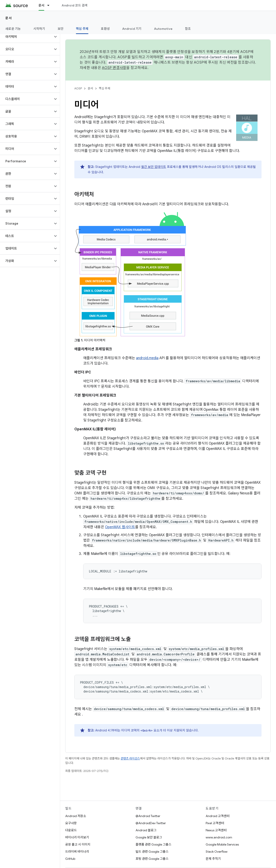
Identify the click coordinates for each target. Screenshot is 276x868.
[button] (26, 37)
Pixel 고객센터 (215, 823)
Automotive (163, 29)
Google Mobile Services (222, 844)
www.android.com (219, 837)
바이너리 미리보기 (77, 837)
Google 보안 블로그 (149, 837)
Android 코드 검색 (75, 5)
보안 (61, 29)
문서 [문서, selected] (42, 5)
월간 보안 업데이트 (154, 167)
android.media (147, 358)
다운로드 (71, 830)
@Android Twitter (148, 816)
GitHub (70, 859)
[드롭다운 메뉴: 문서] (50, 5)
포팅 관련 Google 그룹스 (152, 859)
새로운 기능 (13, 29)
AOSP (78, 88)
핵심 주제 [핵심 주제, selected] (82, 29)
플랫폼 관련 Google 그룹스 (153, 844)
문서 (9, 18)
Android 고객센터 (218, 816)
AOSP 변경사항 (114, 68)
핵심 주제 (105, 88)
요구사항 (71, 823)
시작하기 (39, 29)
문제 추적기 (213, 859)
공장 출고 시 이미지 (78, 844)
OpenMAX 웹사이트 (120, 527)
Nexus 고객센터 (216, 830)
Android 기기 (132, 29)
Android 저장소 (76, 816)
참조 (188, 29)
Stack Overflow (217, 852)
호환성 (105, 29)
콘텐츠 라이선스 (130, 758)
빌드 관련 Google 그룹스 (152, 852)
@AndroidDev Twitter (151, 823)
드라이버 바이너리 (77, 852)
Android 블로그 (146, 830)
